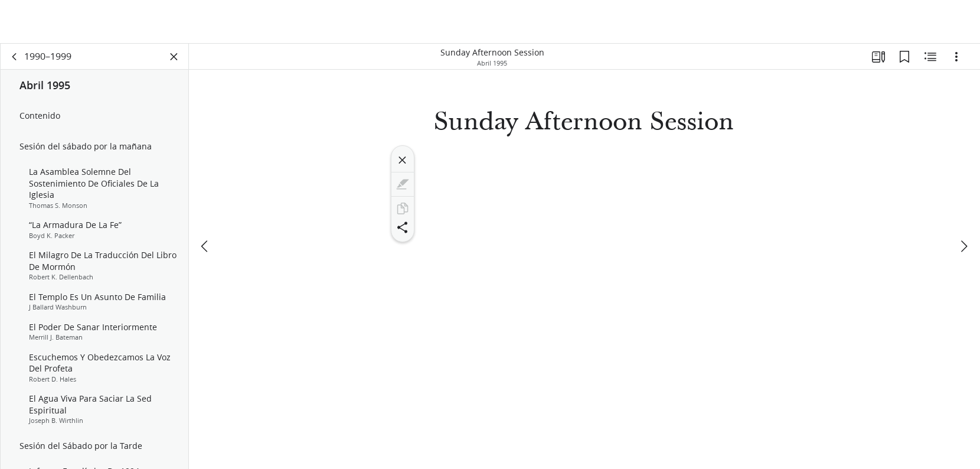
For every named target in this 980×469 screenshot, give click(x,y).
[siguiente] (963, 246)
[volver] (15, 57)
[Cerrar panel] (174, 57)
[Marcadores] (904, 57)
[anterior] (205, 246)
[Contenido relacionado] (930, 57)
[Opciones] (956, 57)
